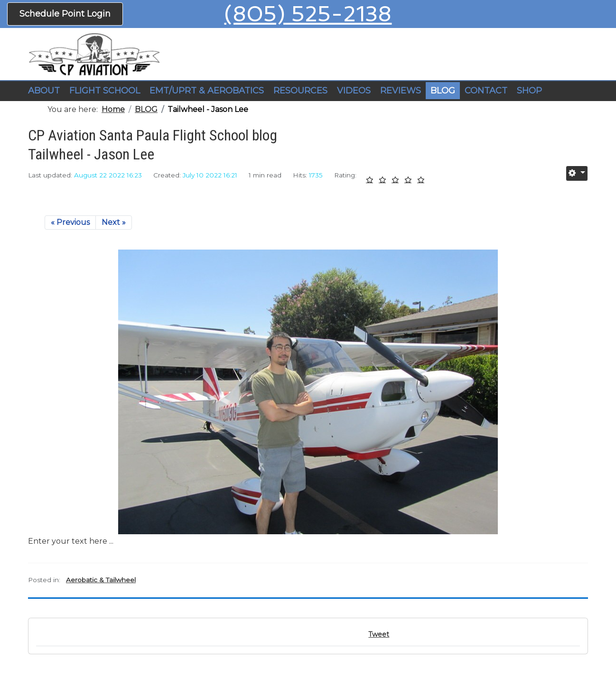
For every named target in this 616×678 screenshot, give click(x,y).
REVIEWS (401, 91)
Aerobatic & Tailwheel (101, 580)
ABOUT (44, 91)
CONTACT (486, 91)
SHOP (529, 91)
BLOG (443, 91)
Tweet (379, 634)
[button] (105, 91)
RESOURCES (300, 91)
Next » (114, 222)
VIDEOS (354, 91)
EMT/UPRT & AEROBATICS (207, 91)
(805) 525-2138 (308, 14)
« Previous (70, 222)
